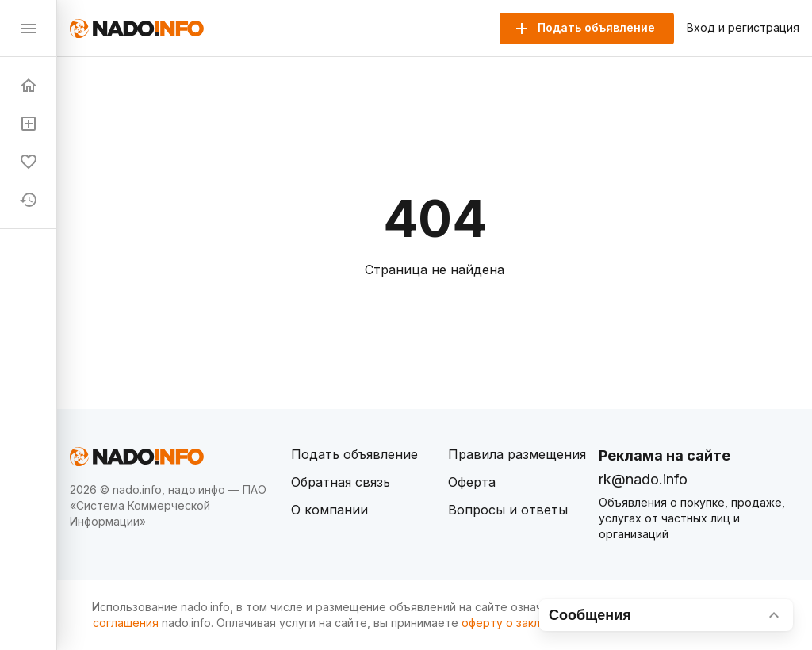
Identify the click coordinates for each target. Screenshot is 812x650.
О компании (329, 510)
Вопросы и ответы (508, 510)
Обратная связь (341, 482)
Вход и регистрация (743, 28)
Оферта (472, 482)
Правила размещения (517, 454)
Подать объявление (354, 454)
